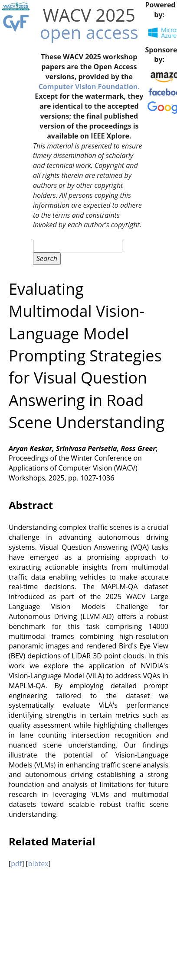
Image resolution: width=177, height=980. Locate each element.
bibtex (38, 864)
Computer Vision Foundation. (89, 87)
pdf (16, 864)
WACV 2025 (89, 15)
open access (89, 32)
